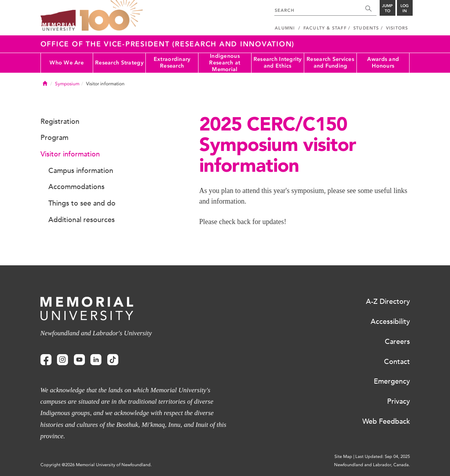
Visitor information (70, 154)
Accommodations (76, 187)
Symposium (67, 84)
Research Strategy (119, 63)
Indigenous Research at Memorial (225, 63)
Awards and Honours (383, 62)
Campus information (81, 171)
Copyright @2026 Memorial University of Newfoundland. (96, 465)
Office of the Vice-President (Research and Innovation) (168, 44)
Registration (60, 121)
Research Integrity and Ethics (278, 62)
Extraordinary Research (172, 62)
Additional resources (82, 220)
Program (54, 138)
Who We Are (67, 63)
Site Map (343, 457)
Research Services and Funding (330, 62)
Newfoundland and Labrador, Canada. (372, 465)
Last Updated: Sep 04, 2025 (383, 457)
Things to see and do (82, 203)
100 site (111, 16)
